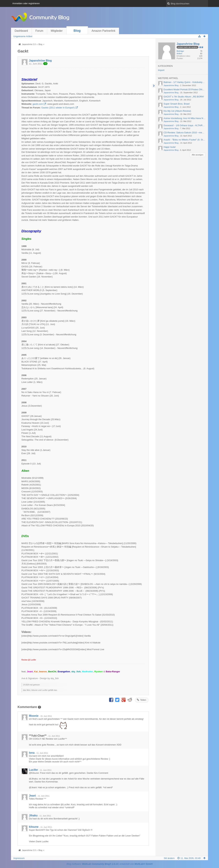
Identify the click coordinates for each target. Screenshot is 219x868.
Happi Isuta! (170, 147)
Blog (77, 31)
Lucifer (34, 770)
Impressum (19, 858)
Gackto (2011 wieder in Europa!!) (58, 108)
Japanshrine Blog (40, 61)
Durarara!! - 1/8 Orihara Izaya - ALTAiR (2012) (187, 125)
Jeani (32, 796)
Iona (32, 753)
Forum (39, 31)
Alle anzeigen (198, 155)
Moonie (34, 716)
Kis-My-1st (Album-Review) (177, 111)
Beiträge (180, 51)
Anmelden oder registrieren (26, 3)
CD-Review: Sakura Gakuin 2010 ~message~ (186, 133)
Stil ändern (169, 858)
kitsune (34, 827)
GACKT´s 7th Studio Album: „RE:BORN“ (184, 97)
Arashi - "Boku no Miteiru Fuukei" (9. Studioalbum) (189, 140)
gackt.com (38, 104)
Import (161, 70)
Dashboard (21, 31)
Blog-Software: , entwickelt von (109, 864)
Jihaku (33, 815)
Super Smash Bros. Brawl (177, 104)
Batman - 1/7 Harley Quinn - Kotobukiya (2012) (187, 82)
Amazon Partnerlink (103, 31)
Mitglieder (57, 31)
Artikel (179, 53)
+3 (45, 64)
